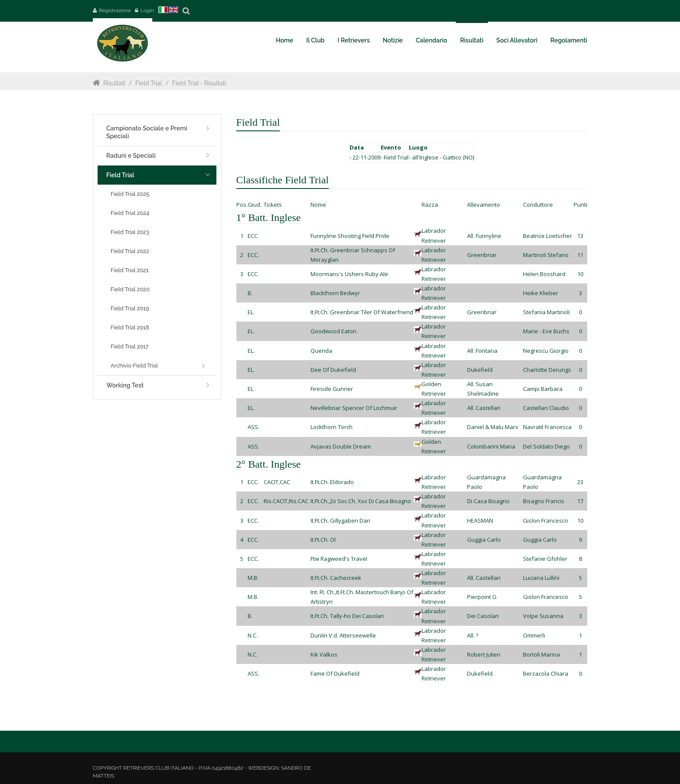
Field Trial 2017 (130, 346)
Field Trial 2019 (130, 308)
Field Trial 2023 (130, 232)
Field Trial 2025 (130, 194)
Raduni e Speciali (131, 156)
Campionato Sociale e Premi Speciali (147, 132)
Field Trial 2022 (130, 251)
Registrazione (115, 10)
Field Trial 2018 (130, 327)
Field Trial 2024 (130, 213)
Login (147, 10)
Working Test (125, 385)
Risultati (114, 83)
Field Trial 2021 (129, 270)
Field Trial (149, 83)
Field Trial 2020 (130, 289)
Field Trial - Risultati (199, 83)
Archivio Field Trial (134, 366)
